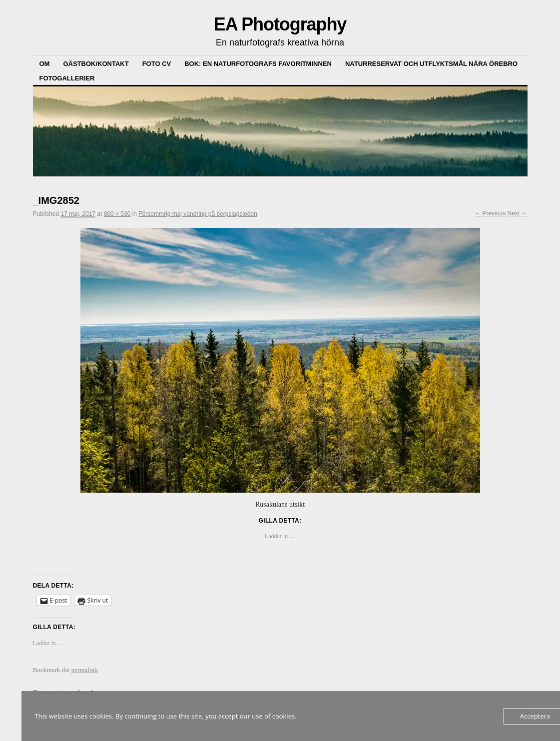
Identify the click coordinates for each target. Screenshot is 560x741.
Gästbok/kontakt (96, 64)
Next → (517, 213)
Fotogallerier (67, 78)
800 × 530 (117, 214)
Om (45, 64)
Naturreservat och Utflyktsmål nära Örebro (431, 64)
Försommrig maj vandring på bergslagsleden (198, 214)
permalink (85, 670)
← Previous (490, 213)
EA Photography (280, 24)
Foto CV (157, 64)
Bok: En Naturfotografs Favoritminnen (258, 64)
